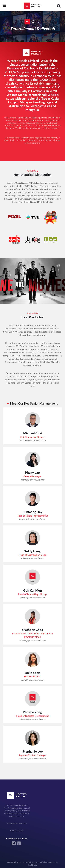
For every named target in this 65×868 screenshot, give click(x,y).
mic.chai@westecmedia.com (32, 440)
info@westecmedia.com (17, 823)
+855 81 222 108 (17, 831)
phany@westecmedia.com (32, 480)
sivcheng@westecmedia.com (32, 641)
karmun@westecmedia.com (32, 598)
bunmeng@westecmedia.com (32, 519)
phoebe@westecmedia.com (32, 719)
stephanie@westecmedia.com (32, 759)
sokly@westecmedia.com (32, 558)
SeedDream (32, 865)
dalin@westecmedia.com (32, 680)
